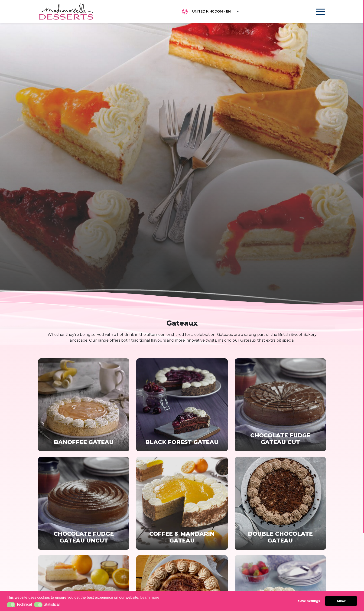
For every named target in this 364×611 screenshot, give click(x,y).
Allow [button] (341, 601)
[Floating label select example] (216, 12)
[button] (11, 605)
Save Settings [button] (309, 601)
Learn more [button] (150, 597)
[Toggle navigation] (316, 12)
